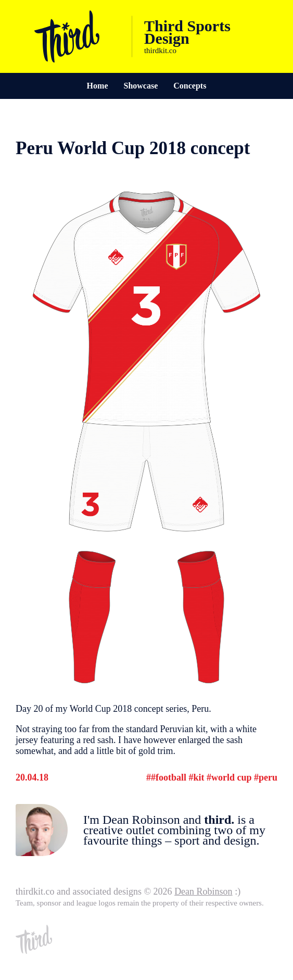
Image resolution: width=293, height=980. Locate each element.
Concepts (190, 86)
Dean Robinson (203, 891)
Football (171, 777)
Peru (268, 777)
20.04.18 (32, 777)
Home (98, 86)
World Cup (232, 777)
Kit (199, 777)
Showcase (141, 86)
